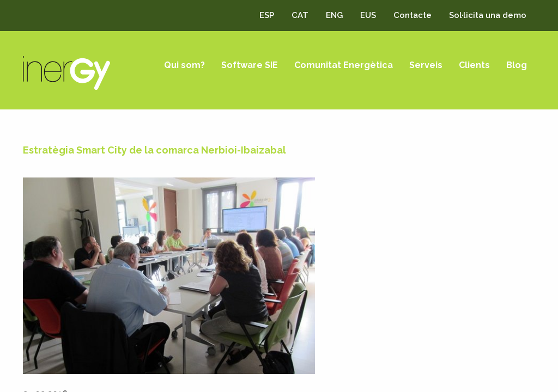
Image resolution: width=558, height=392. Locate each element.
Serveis (426, 65)
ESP (267, 15)
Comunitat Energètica (344, 65)
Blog (517, 65)
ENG (334, 15)
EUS (368, 15)
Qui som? (184, 65)
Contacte (413, 15)
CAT (300, 15)
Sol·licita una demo (488, 15)
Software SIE (250, 65)
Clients (474, 65)
